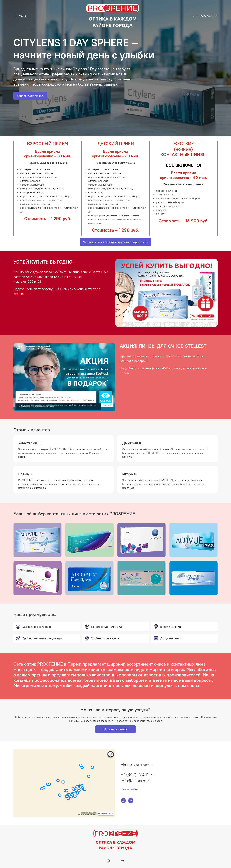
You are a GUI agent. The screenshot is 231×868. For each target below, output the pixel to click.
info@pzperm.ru (136, 781)
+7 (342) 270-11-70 (205, 16)
